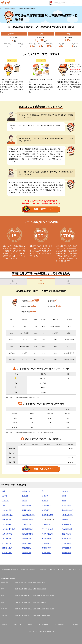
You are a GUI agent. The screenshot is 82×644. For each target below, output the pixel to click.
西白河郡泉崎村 (47, 530)
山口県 (34, 610)
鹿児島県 (44, 617)
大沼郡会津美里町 (9, 530)
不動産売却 (32, 570)
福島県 (43, 583)
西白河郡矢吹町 (8, 535)
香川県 (43, 610)
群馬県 (25, 590)
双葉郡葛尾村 (27, 554)
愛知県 (52, 597)
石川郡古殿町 (7, 544)
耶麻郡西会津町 (67, 516)
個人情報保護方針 (60, 626)
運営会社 (5, 626)
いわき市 (65, 492)
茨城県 (17, 590)
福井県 (30, 597)
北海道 (17, 583)
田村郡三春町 (27, 544)
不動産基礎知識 (6, 570)
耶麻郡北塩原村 (47, 516)
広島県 (30, 610)
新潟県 (17, 597)
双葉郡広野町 (66, 544)
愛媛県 (48, 610)
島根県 (21, 610)
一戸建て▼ (41, 282)
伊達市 (64, 502)
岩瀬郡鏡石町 (27, 511)
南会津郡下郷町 (67, 511)
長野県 (39, 597)
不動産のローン (16, 570)
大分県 (34, 617)
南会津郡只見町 (8, 516)
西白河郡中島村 (67, 530)
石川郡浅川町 (66, 540)
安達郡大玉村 (7, 511)
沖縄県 (49, 617)
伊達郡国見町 (47, 506)
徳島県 (39, 610)
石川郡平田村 (47, 540)
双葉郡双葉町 (66, 549)
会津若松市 (26, 492)
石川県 (25, 597)
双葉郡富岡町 (27, 549)
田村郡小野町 (47, 544)
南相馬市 (45, 502)
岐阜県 (43, 597)
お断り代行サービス (74, 570)
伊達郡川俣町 (66, 506)
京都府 (25, 603)
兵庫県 (34, 603)
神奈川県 (44, 590)
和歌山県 (44, 603)
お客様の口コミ (43, 570)
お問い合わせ (17, 626)
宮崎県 (39, 617)
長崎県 (25, 617)
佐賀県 (21, 617)
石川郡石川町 (7, 540)
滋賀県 (21, 603)
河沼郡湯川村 (66, 521)
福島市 (5, 492)
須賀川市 (25, 497)
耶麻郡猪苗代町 (28, 521)
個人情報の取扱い (44, 626)
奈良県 (39, 603)
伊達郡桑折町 (27, 506)
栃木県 (21, 590)
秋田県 (34, 583)
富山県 (21, 597)
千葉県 (34, 590)
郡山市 (44, 492)
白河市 (5, 497)
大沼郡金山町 (47, 525)
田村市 (25, 502)
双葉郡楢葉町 (7, 549)
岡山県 (25, 610)
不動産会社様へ (76, 626)
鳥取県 (17, 610)
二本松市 (5, 502)
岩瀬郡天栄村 (47, 511)
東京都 (39, 590)
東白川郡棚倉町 (28, 535)
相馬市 (64, 497)
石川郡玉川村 (27, 540)
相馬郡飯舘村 (66, 554)
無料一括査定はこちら (38, 209)
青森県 (21, 583)
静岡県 (48, 597)
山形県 (39, 583)
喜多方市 (45, 497)
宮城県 (30, 583)
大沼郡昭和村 (66, 525)
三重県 (17, 603)
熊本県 (30, 617)
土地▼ (68, 282)
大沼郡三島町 (27, 525)
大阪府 (30, 603)
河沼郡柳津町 (7, 525)
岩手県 (25, 583)
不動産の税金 (25, 570)
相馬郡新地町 (47, 554)
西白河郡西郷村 (28, 530)
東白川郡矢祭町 (47, 535)
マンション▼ (14, 282)
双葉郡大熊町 (47, 549)
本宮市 (5, 506)
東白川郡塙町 (66, 535)
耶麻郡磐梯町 (7, 521)
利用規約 (30, 626)
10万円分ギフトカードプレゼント (58, 570)
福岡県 (17, 617)
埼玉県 (30, 590)
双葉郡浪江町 (7, 554)
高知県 (52, 610)
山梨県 (34, 597)
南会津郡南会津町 (28, 516)
